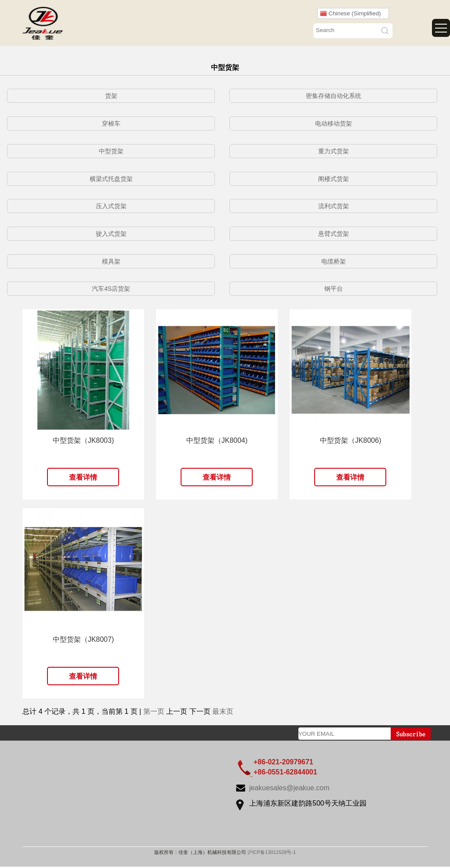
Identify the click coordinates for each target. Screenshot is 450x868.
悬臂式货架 (334, 234)
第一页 (154, 711)
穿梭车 (111, 123)
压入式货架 (111, 206)
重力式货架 (334, 151)
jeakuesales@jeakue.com (289, 788)
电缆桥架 (334, 261)
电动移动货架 (334, 123)
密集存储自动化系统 (334, 96)
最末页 (223, 711)
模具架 (111, 261)
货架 (111, 96)
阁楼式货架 (334, 179)
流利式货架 (334, 206)
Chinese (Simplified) (350, 14)
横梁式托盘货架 (111, 179)
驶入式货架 (111, 234)
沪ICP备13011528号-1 (272, 852)
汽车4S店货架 (111, 289)
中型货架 (111, 151)
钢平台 (334, 289)
